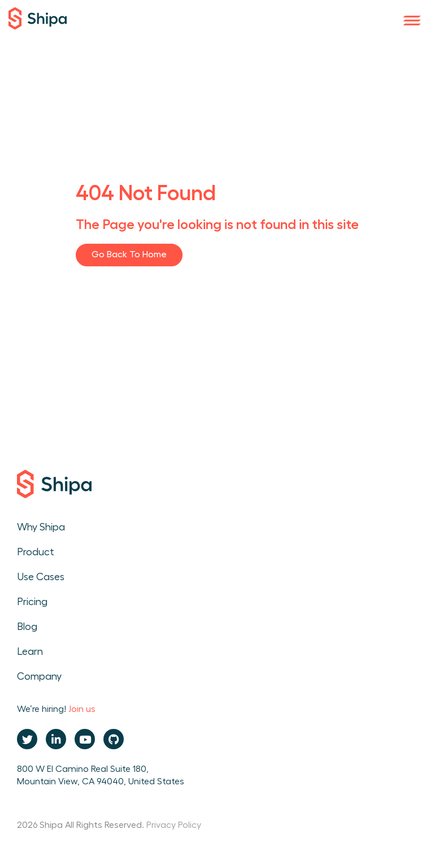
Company (39, 676)
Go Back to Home (129, 254)
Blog (27, 627)
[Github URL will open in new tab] (114, 739)
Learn (30, 651)
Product (36, 552)
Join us (82, 709)
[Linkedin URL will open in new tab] (56, 739)
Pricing (32, 602)
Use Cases (41, 577)
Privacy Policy (174, 825)
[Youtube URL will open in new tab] (85, 739)
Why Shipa (41, 527)
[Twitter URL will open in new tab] (27, 739)
